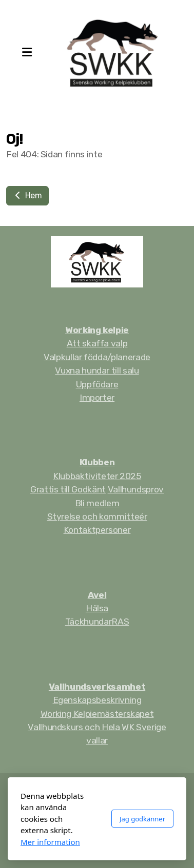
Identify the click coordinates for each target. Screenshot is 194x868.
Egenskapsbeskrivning (97, 700)
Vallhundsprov (136, 489)
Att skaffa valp (97, 343)
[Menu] (27, 53)
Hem (27, 195)
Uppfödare (97, 384)
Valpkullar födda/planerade (97, 357)
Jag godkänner (142, 819)
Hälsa (97, 608)
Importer (97, 398)
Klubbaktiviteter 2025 (97, 476)
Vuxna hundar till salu (97, 370)
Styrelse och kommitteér (97, 516)
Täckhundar (88, 622)
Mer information (50, 842)
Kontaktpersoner (97, 530)
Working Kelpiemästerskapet (97, 714)
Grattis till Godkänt (68, 489)
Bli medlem (97, 503)
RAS (120, 622)
